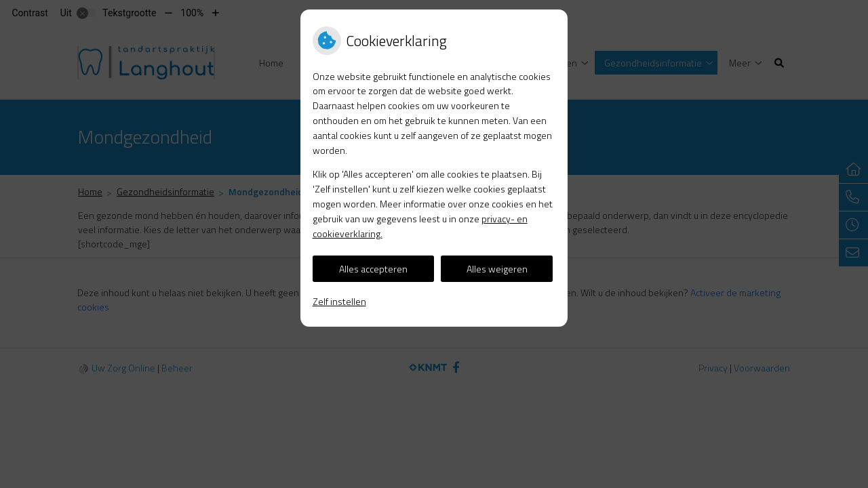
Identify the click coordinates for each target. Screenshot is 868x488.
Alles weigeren (497, 269)
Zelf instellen (339, 301)
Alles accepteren (373, 269)
